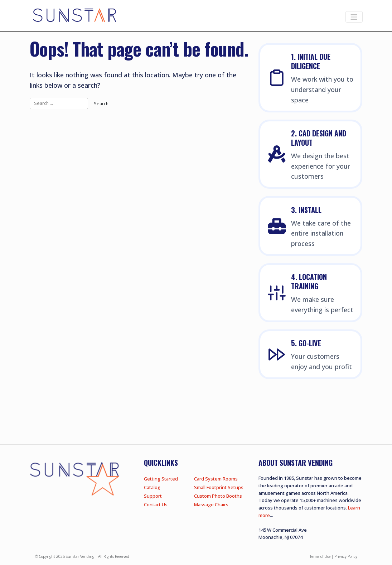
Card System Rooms (216, 479)
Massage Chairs (211, 504)
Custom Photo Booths (218, 496)
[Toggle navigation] (354, 17)
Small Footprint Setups (219, 487)
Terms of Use (320, 556)
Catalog (152, 487)
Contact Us (156, 504)
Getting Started (161, 479)
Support (153, 496)
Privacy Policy (346, 556)
